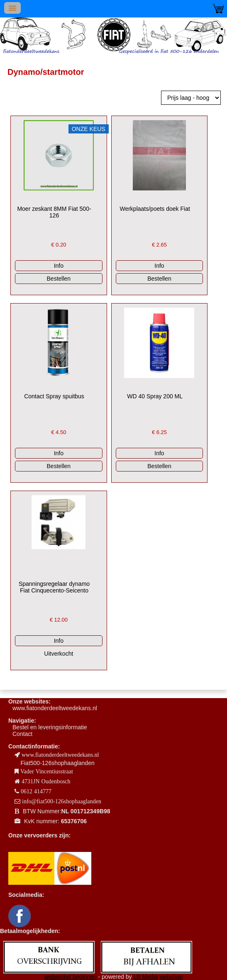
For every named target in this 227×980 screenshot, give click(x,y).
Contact (22, 734)
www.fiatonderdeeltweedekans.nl (55, 708)
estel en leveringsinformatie (51, 727)
